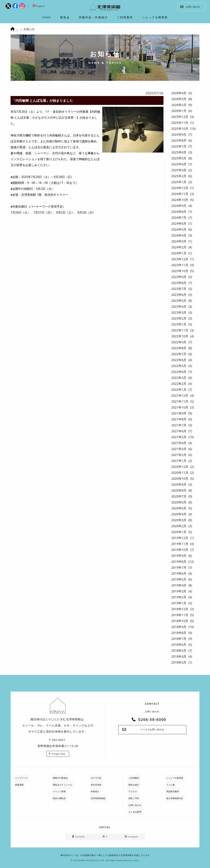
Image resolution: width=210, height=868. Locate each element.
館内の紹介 (137, 783)
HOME (19, 29)
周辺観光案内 (176, 789)
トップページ (24, 777)
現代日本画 (99, 783)
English (39, 6)
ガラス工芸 (99, 777)
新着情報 (22, 783)
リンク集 (173, 783)
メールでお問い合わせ (152, 730)
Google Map (59, 754)
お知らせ (32, 29)
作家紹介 (97, 789)
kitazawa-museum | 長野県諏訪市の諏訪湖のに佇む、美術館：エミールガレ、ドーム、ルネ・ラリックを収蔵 (105, 7)
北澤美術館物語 (101, 795)
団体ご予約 (137, 795)
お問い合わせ (190, 7)
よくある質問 (138, 807)
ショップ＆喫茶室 (178, 777)
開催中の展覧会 (63, 777)
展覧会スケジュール (66, 783)
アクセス (135, 789)
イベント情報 (62, 789)
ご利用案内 (137, 777)
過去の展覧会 (62, 795)
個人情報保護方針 (178, 795)
